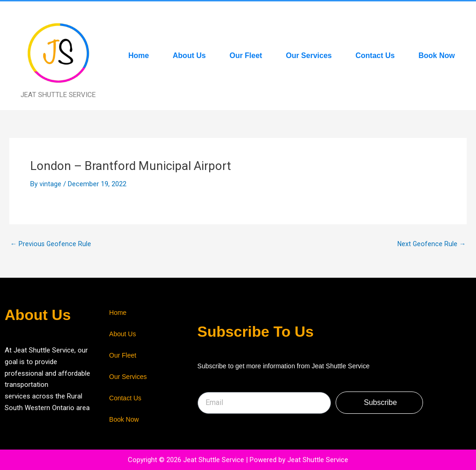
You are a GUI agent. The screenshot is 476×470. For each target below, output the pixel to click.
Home (139, 55)
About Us (189, 55)
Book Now (436, 55)
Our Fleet (246, 55)
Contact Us (375, 55)
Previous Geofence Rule (51, 244)
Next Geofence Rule (431, 244)
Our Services (309, 55)
